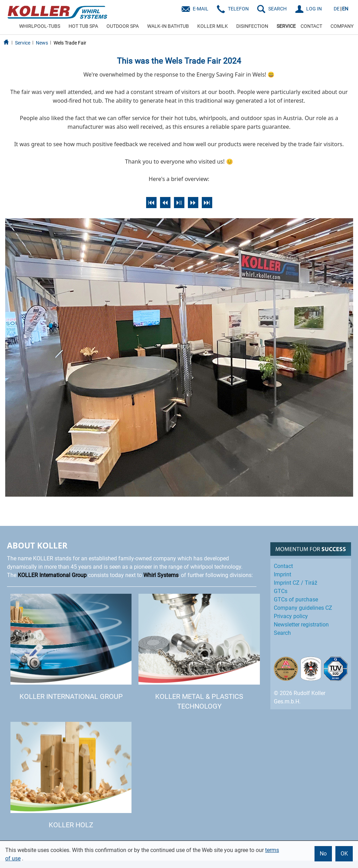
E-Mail (201, 9)
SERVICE (286, 26)
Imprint (283, 574)
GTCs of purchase (296, 599)
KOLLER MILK (213, 26)
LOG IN (314, 9)
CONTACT (311, 26)
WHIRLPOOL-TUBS (40, 26)
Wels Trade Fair (70, 43)
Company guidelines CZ (303, 608)
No (323, 854)
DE (337, 9)
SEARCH (277, 9)
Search (282, 633)
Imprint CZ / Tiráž (296, 583)
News (42, 43)
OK (344, 854)
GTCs (281, 591)
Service (23, 43)
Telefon (238, 9)
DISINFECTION (252, 26)
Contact (283, 566)
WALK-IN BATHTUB (168, 26)
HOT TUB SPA (83, 26)
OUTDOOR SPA (123, 26)
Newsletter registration (301, 625)
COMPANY (342, 26)
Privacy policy (291, 616)
